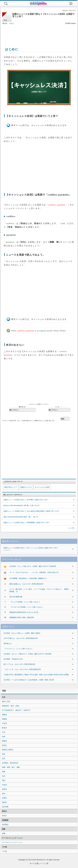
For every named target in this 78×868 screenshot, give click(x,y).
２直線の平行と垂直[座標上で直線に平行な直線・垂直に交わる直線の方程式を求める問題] (36, 675)
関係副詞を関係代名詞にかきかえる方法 (24, 612)
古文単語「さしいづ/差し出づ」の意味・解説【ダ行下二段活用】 (33, 566)
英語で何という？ (11, 487)
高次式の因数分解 (16, 597)
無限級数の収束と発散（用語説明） (22, 617)
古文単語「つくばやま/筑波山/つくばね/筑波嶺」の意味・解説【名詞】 (29, 680)
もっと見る (71, 528)
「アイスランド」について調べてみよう (18, 649)
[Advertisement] (39, 33)
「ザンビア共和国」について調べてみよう (25, 602)
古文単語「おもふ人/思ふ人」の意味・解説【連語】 (22, 633)
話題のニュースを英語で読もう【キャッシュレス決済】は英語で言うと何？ (36, 549)
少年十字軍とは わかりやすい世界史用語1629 (21, 638)
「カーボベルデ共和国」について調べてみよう (26, 607)
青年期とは (8, 644)
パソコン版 (44, 863)
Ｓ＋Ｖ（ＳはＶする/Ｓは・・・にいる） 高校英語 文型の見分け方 (34, 572)
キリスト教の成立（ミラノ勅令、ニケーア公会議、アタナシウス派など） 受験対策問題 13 (39, 590)
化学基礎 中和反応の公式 (13, 659)
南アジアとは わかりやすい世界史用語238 (19, 664)
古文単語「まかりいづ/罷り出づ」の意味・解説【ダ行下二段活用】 (28, 654)
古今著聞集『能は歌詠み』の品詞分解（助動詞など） (29, 578)
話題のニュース (26, 487)
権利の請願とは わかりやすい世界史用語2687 (26, 584)
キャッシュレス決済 (42, 487)
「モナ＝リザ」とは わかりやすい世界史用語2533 (22, 669)
